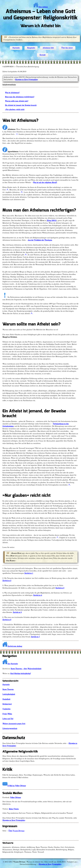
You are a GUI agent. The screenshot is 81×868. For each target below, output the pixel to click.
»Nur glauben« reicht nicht (15, 110)
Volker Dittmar (16, 798)
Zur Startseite (10, 664)
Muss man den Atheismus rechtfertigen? (20, 97)
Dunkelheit (6, 699)
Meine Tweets (14, 809)
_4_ (26, 254)
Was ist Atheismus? (12, 93)
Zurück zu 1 (29, 573)
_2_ (7, 189)
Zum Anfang (40, 7)
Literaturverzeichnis (10, 729)
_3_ (22, 192)
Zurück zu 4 (38, 595)
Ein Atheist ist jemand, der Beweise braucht (21, 105)
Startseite (16, 48)
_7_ (57, 537)
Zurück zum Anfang (15, 646)
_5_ (32, 313)
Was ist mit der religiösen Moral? (45, 183)
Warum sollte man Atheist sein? (17, 101)
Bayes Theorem (8, 689)
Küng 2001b (52, 221)
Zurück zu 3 (60, 588)
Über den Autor (67, 48)
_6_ (69, 484)
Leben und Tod (8, 719)
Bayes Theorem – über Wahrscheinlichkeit (26, 669)
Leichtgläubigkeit (9, 694)
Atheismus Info (48, 48)
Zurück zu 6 (7, 620)
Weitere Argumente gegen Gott (14, 724)
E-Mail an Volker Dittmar (17, 786)
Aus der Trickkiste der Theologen (40, 240)
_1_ (17, 134)
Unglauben (6, 709)
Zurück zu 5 (17, 612)
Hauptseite (31, 48)
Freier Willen (7, 714)
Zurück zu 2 (7, 581)
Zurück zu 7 (35, 637)
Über (16, 831)
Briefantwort (7, 704)
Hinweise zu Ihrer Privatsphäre (26, 80)
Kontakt (43, 55)
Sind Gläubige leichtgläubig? (21, 674)
